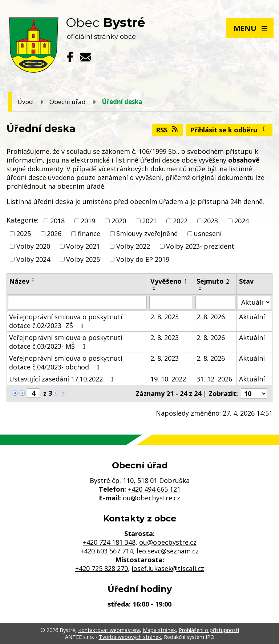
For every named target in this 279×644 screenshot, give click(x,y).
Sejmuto (213, 281)
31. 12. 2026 (214, 379)
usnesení (208, 233)
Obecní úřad (68, 102)
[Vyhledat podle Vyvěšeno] (171, 303)
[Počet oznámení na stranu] (254, 393)
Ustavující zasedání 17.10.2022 (63, 379)
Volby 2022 (133, 247)
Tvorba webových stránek (130, 637)
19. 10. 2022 (168, 379)
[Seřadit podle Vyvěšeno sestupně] (154, 290)
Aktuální (252, 317)
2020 (119, 221)
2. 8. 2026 (211, 317)
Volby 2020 (33, 247)
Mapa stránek (159, 630)
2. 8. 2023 (165, 317)
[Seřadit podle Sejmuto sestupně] (201, 290)
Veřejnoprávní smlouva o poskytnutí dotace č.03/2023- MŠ (66, 342)
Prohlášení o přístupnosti (209, 630)
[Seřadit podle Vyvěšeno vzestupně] (154, 287)
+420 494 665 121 (154, 489)
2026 (54, 233)
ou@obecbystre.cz (151, 498)
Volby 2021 (83, 247)
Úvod (25, 102)
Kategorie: (23, 220)
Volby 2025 (83, 259)
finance (89, 233)
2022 (180, 221)
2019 (88, 221)
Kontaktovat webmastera (109, 630)
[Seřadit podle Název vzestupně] (33, 278)
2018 (57, 221)
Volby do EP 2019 (143, 259)
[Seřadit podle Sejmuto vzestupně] (201, 287)
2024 (242, 221)
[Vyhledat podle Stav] (254, 302)
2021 (149, 221)
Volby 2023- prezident (200, 247)
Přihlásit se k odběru (229, 130)
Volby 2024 (33, 259)
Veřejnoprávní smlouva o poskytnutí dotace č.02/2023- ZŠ (66, 321)
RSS (167, 130)
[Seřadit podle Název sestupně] (33, 281)
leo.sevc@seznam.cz (168, 551)
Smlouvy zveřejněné (147, 233)
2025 (24, 233)
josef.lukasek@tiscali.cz (168, 568)
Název (19, 281)
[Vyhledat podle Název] (77, 303)
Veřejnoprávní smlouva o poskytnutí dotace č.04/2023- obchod (66, 363)
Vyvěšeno (169, 281)
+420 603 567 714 (107, 551)
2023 (211, 221)
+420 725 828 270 (102, 568)
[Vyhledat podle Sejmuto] (215, 303)
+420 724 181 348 (109, 542)
